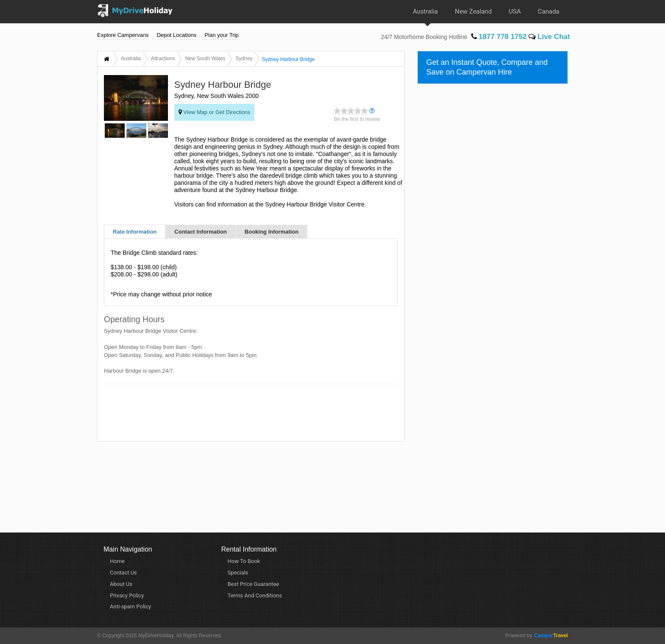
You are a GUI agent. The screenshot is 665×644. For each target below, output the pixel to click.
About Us (121, 584)
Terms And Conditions (255, 595)
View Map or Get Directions (215, 112)
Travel (550, 636)
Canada (549, 11)
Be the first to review (357, 119)
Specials (238, 573)
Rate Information (135, 232)
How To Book (244, 561)
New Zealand (473, 11)
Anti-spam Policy (130, 606)
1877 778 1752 (499, 37)
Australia (425, 11)
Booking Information (272, 232)
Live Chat (549, 37)
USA (515, 11)
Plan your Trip (221, 35)
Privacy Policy (127, 595)
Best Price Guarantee (253, 584)
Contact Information (201, 232)
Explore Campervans (123, 35)
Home (117, 561)
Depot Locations (176, 35)
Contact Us (123, 573)
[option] (115, 132)
